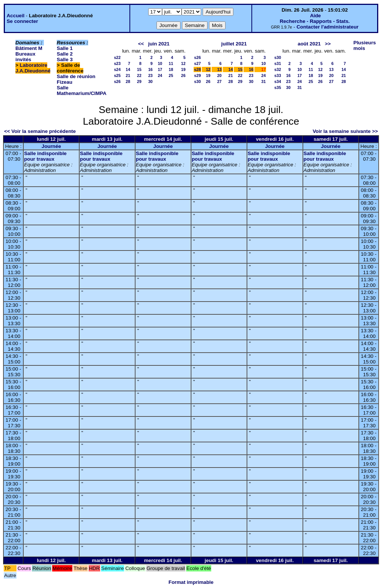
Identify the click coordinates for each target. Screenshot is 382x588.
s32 (278, 69)
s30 (197, 81)
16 (150, 69)
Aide (315, 16)
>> (328, 44)
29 (139, 81)
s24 (117, 69)
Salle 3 (65, 60)
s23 (117, 63)
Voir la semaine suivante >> (345, 131)
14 (128, 69)
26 (183, 75)
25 (171, 75)
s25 (117, 75)
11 (171, 63)
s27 (197, 63)
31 (263, 81)
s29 (197, 75)
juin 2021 (159, 44)
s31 (278, 63)
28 (128, 81)
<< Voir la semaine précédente (40, 131)
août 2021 (309, 44)
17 (160, 69)
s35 (278, 87)
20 (220, 75)
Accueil (16, 16)
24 (160, 75)
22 (139, 75)
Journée (51, 146)
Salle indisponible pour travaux (45, 156)
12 (183, 63)
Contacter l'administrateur (327, 27)
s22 (117, 57)
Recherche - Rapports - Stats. (315, 21)
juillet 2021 (234, 44)
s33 (278, 75)
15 (139, 69)
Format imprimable (191, 582)
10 (160, 63)
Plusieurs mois (365, 45)
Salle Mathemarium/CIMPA (81, 90)
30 (150, 81)
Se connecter (23, 21)
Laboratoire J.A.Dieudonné (33, 68)
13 (220, 69)
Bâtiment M (29, 48)
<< (141, 44)
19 (183, 69)
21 (128, 75)
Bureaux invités (25, 57)
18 (171, 69)
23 (150, 75)
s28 (197, 69)
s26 (117, 81)
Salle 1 (65, 48)
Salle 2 (65, 54)
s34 (278, 81)
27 (220, 81)
